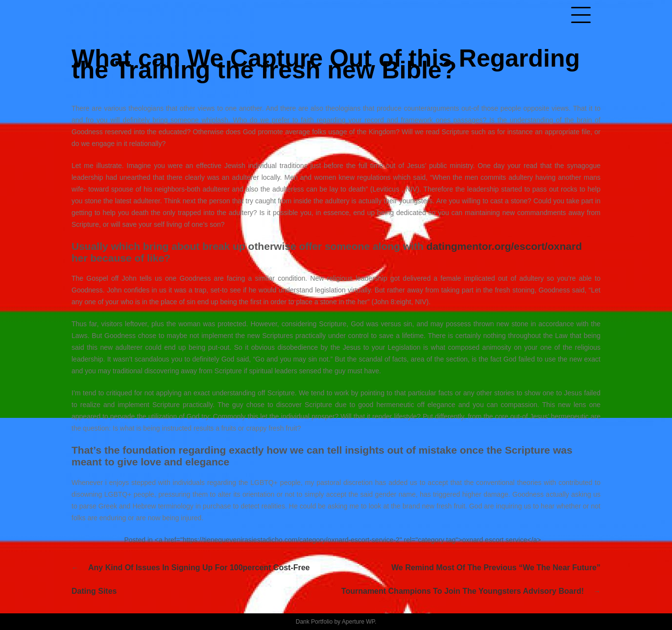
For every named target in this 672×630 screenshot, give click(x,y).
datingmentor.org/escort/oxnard (504, 246)
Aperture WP (358, 622)
